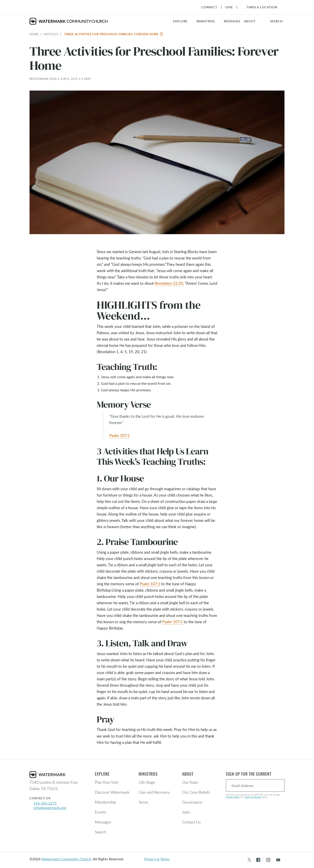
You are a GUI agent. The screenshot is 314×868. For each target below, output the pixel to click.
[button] (208, 21)
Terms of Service (253, 797)
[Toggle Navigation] (260, 7)
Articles (51, 34)
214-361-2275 (45, 803)
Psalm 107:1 (120, 435)
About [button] (250, 21)
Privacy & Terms (157, 859)
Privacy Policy (233, 797)
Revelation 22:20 (169, 283)
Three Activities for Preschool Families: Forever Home (114, 34)
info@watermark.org (50, 808)
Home (34, 34)
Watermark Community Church (66, 859)
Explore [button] (180, 21)
